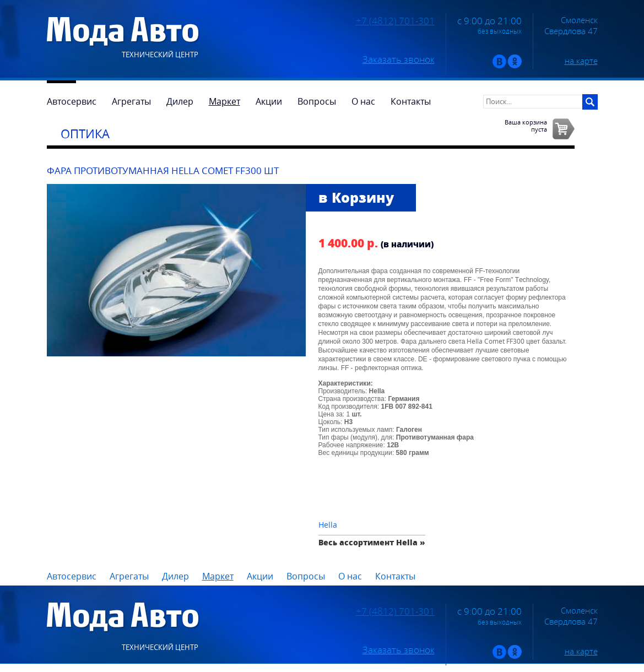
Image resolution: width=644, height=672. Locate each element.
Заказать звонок (399, 59)
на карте (581, 61)
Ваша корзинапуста (526, 126)
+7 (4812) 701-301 (395, 21)
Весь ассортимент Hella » (372, 542)
